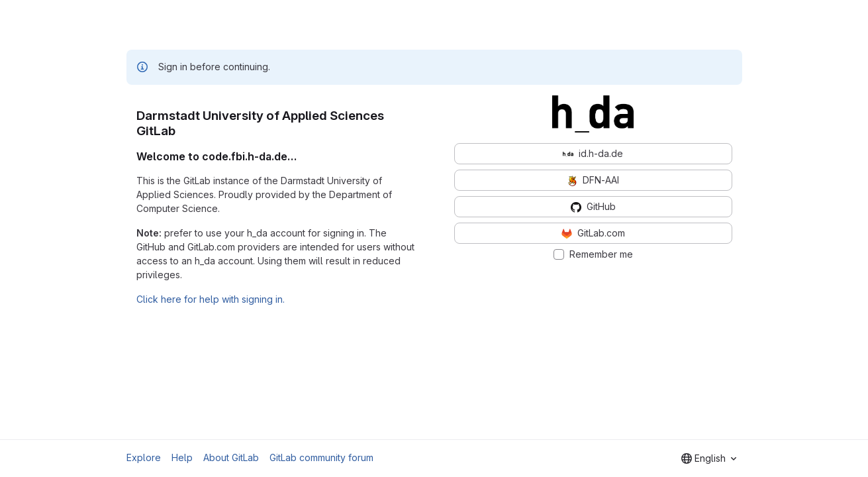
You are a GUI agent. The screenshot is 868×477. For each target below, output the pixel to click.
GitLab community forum (321, 457)
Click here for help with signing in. (211, 299)
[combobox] (709, 458)
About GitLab (231, 457)
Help (182, 457)
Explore (144, 457)
